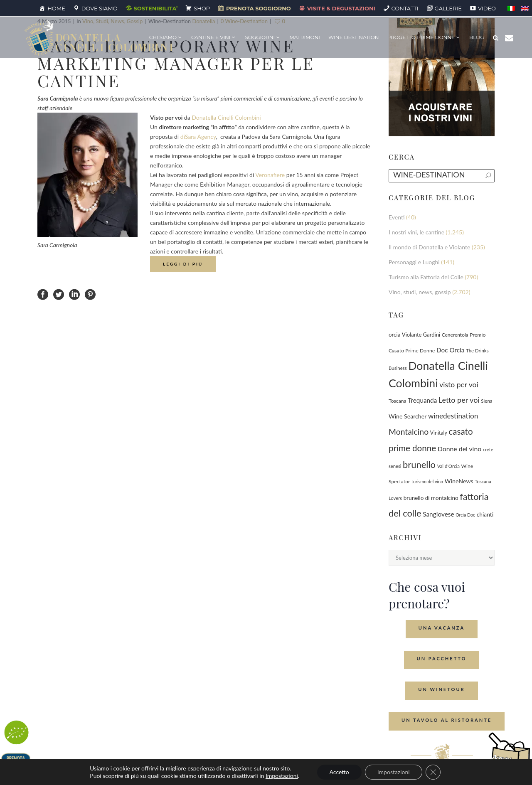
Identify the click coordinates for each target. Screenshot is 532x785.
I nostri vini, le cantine (416, 232)
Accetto (339, 772)
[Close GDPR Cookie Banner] (433, 772)
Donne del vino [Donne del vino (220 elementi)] (459, 449)
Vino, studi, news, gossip (420, 292)
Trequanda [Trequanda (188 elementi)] (422, 400)
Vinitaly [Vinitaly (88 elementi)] (439, 433)
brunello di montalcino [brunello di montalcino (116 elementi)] (431, 498)
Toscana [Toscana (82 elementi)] (398, 401)
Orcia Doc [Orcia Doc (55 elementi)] (465, 515)
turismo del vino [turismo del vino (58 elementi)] (427, 481)
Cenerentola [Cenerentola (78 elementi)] (455, 335)
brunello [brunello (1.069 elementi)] (419, 464)
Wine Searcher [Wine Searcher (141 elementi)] (408, 416)
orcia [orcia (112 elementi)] (394, 335)
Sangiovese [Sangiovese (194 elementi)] (438, 514)
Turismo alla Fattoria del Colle (426, 277)
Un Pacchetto (442, 658)
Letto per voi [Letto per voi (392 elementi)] (459, 400)
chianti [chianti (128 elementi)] (485, 514)
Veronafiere (270, 175)
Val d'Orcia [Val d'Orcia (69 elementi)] (448, 466)
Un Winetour (441, 689)
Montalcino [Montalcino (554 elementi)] (409, 432)
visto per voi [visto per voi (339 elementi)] (459, 385)
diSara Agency (198, 137)
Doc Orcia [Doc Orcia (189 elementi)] (450, 350)
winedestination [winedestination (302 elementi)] (453, 416)
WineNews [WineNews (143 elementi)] (459, 481)
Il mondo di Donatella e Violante (429, 247)
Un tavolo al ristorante (447, 720)
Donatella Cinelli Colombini (226, 117)
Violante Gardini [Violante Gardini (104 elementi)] (421, 335)
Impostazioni (282, 776)
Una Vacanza (442, 628)
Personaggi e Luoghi (414, 262)
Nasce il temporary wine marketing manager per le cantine (176, 63)
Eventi (397, 217)
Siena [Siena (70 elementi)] (486, 401)
